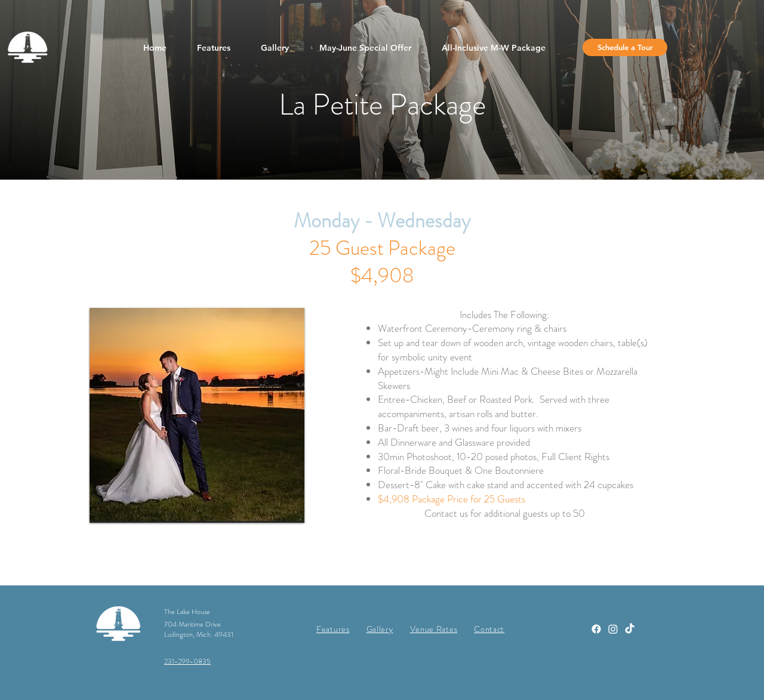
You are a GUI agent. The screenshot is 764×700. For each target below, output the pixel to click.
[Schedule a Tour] (625, 47)
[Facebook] (596, 629)
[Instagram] (613, 629)
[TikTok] (630, 629)
